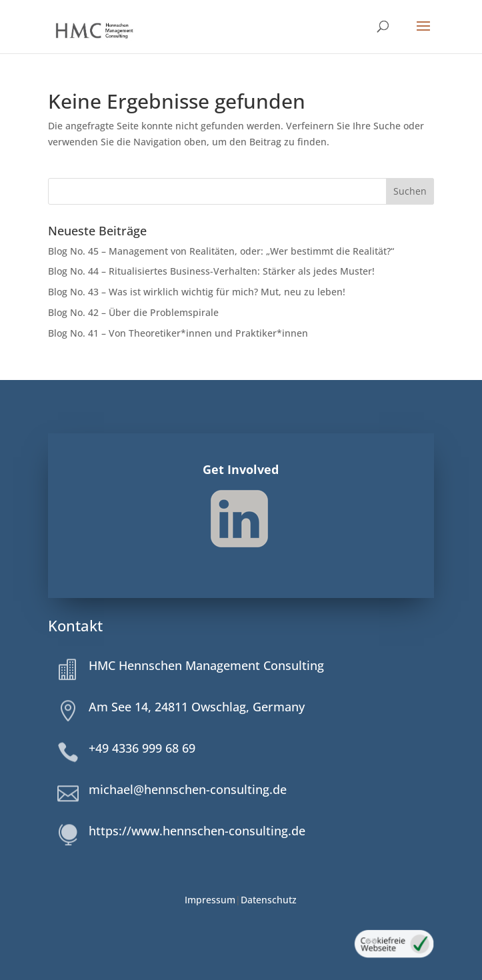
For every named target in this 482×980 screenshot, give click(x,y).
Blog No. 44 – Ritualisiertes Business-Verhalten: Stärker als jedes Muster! (211, 271)
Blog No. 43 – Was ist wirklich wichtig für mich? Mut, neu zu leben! (197, 292)
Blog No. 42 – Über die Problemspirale (133, 312)
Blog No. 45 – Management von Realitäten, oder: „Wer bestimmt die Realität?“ (221, 251)
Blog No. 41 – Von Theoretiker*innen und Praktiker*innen (179, 333)
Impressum (210, 900)
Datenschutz (269, 900)
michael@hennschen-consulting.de (188, 789)
